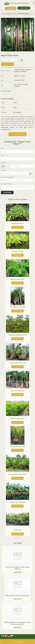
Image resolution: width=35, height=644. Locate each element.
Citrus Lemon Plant (17, 419)
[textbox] (14, 60)
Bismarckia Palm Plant (18, 363)
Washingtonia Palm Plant (18, 474)
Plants (15, 14)
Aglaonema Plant (17, 223)
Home (3, 14)
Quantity (3, 170)
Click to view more (6, 91)
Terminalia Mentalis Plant (17, 335)
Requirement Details (6, 184)
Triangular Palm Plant (17, 307)
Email (2, 155)
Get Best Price (7, 64)
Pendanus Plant (17, 251)
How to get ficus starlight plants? (17, 596)
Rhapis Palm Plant (18, 279)
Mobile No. (4, 163)
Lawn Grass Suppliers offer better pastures (17, 568)
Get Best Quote (18, 227)
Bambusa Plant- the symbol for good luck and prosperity (17, 623)
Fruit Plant (17, 530)
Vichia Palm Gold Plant (17, 502)
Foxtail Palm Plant (18, 391)
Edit (22, 60)
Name (3, 148)
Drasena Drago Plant (18, 447)
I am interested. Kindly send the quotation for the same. (17, 187)
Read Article (18, 572)
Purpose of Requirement (7, 177)
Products (9, 14)
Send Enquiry (18, 642)
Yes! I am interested (17, 134)
